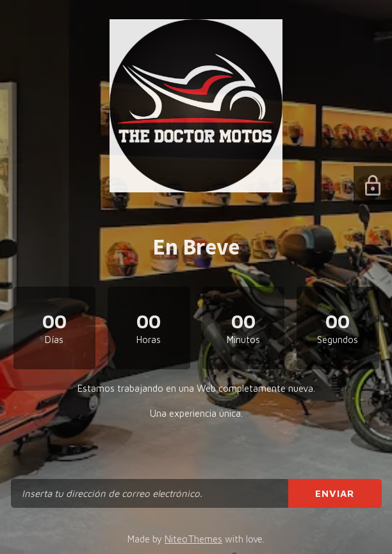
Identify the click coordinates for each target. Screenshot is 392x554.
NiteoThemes (193, 539)
